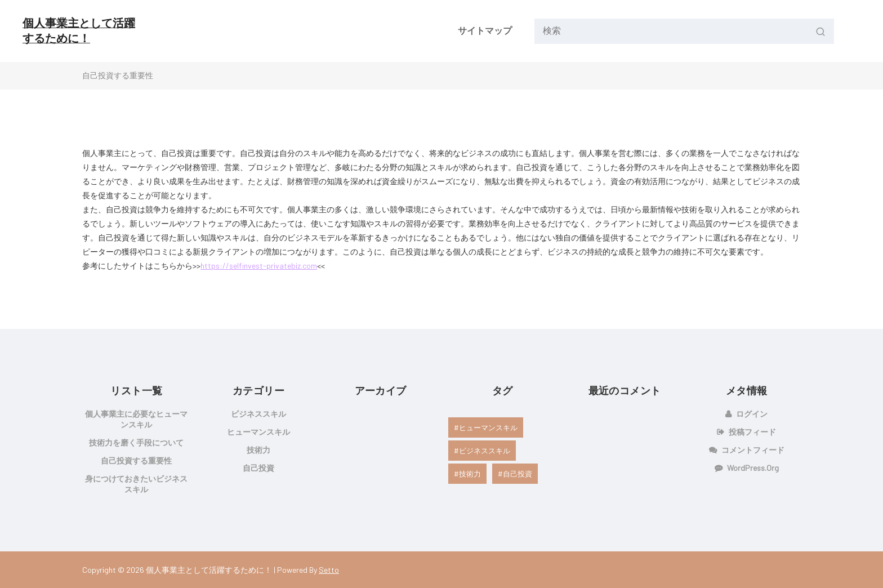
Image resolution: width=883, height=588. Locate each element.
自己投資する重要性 (136, 460)
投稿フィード (752, 432)
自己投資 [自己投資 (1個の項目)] (518, 474)
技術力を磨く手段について (136, 442)
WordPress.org (753, 468)
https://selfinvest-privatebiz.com (259, 266)
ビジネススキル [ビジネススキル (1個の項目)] (485, 451)
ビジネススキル (258, 414)
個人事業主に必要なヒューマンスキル (136, 419)
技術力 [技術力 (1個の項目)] (470, 474)
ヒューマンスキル (258, 432)
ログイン (752, 414)
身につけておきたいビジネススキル (136, 484)
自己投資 (258, 468)
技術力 (258, 450)
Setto (329, 570)
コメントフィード (753, 450)
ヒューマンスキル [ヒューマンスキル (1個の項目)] (488, 427)
